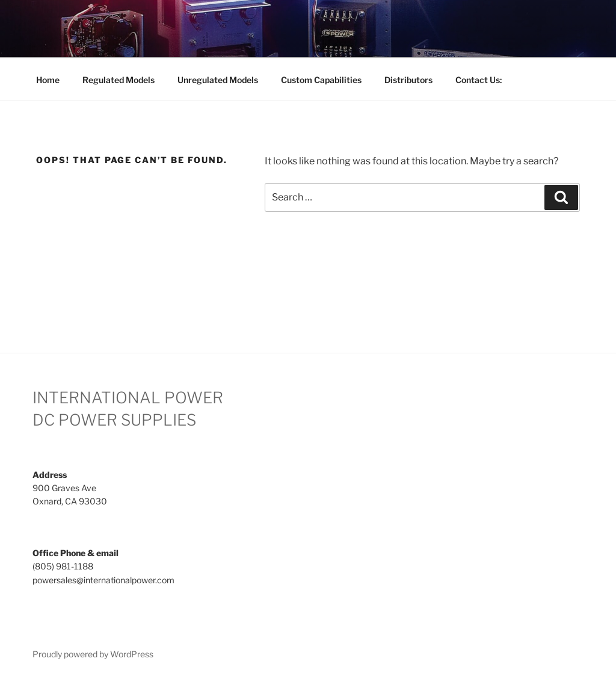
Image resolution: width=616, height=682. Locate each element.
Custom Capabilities (321, 80)
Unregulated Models (218, 80)
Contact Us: (479, 80)
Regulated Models (119, 80)
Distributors (408, 80)
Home (48, 80)
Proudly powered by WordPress (93, 654)
